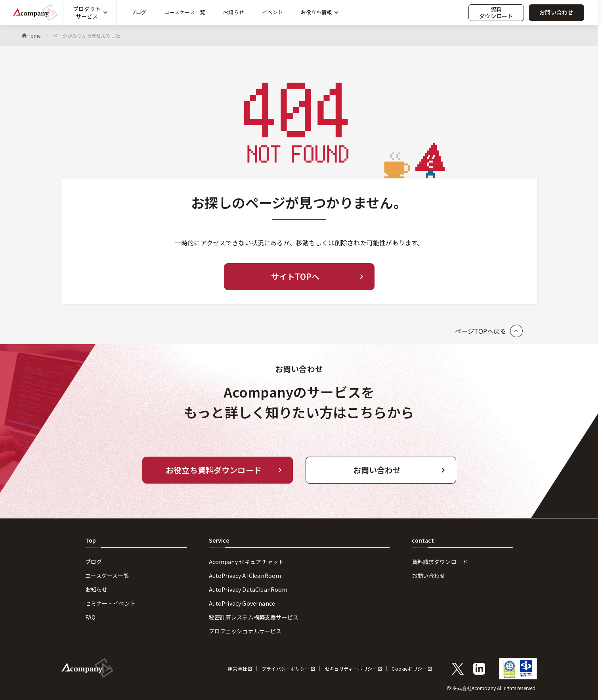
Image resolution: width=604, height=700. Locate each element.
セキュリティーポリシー (351, 669)
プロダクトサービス (87, 12)
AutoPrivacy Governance (242, 603)
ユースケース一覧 (185, 12)
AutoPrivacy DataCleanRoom (248, 589)
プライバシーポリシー (286, 669)
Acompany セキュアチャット (247, 562)
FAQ (90, 617)
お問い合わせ (556, 12)
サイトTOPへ (295, 276)
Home (34, 35)
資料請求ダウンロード (440, 562)
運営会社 (237, 669)
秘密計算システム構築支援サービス (254, 617)
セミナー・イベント (110, 603)
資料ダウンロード (496, 12)
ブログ (139, 12)
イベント (272, 12)
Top (91, 540)
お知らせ (234, 12)
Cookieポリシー (409, 669)
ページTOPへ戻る (481, 331)
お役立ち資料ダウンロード (214, 470)
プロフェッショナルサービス (245, 631)
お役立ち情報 (316, 12)
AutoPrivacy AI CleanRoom (245, 576)
